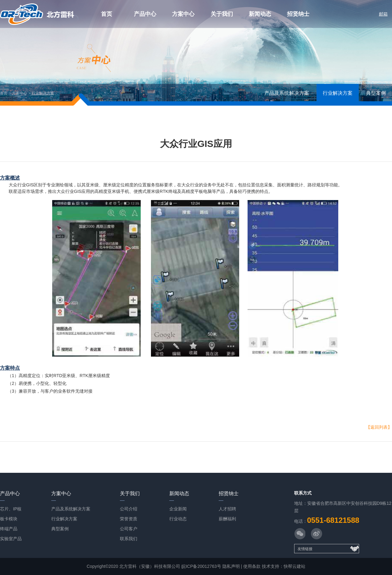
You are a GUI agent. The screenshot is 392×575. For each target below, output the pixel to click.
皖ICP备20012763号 (201, 566)
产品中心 (145, 14)
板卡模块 (9, 519)
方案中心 (183, 14)
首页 (107, 14)
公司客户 (129, 529)
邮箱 (383, 14)
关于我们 (222, 14)
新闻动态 (260, 14)
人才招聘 (227, 509)
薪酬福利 (227, 519)
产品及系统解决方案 (287, 93)
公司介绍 (129, 509)
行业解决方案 (43, 93)
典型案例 (376, 93)
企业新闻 (178, 509)
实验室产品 (11, 539)
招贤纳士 (298, 14)
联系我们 (129, 539)
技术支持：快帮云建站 (284, 566)
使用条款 (252, 566)
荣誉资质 (129, 519)
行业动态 (178, 519)
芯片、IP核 (11, 509)
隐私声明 (231, 566)
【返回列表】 (379, 427)
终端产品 (9, 529)
